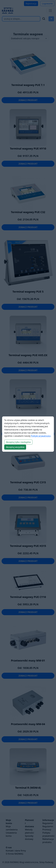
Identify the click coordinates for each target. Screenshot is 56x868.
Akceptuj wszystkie (15, 447)
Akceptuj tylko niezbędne (18, 442)
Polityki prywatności (41, 436)
